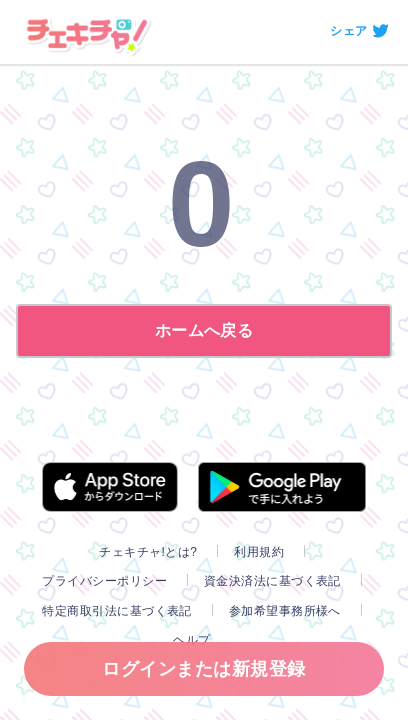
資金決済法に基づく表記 (272, 581)
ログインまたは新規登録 (203, 669)
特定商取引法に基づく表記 (117, 611)
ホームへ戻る (204, 330)
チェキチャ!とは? (148, 552)
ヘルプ (191, 640)
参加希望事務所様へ (285, 611)
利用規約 (259, 552)
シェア (348, 31)
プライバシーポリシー (104, 581)
